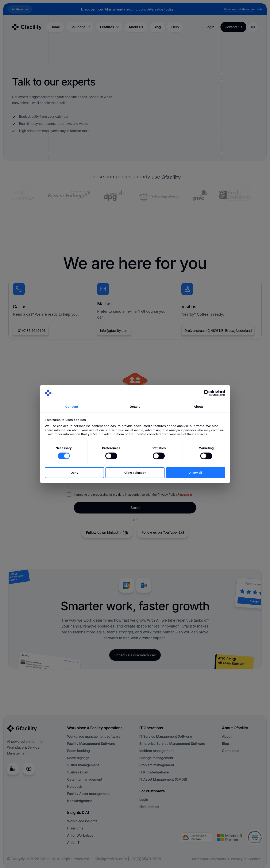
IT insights (75, 828)
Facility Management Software (91, 744)
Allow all (196, 473)
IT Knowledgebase (154, 772)
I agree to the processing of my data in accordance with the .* (133, 497)
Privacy (237, 859)
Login (210, 27)
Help (175, 27)
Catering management (85, 779)
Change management (156, 758)
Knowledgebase (80, 801)
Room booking (78, 751)
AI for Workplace (80, 835)
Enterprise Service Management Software (172, 744)
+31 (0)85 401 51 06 (31, 333)
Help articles (149, 807)
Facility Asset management (88, 794)
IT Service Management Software (166, 736)
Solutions (80, 27)
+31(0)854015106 (145, 859)
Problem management (157, 765)
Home (55, 27)
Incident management (157, 751)
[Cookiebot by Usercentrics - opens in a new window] (207, 393)
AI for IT (73, 843)
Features (109, 27)
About (227, 736)
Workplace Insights (82, 821)
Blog (157, 27)
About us (136, 27)
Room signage (78, 758)
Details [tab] (135, 407)
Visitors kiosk (78, 772)
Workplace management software (94, 736)
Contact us (230, 751)
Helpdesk (75, 787)
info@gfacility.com (114, 333)
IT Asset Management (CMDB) (163, 779)
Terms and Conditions (209, 859)
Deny (74, 473)
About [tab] (198, 407)
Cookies (254, 859)
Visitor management (83, 765)
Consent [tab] (72, 407)
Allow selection (135, 473)
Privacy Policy (167, 496)
